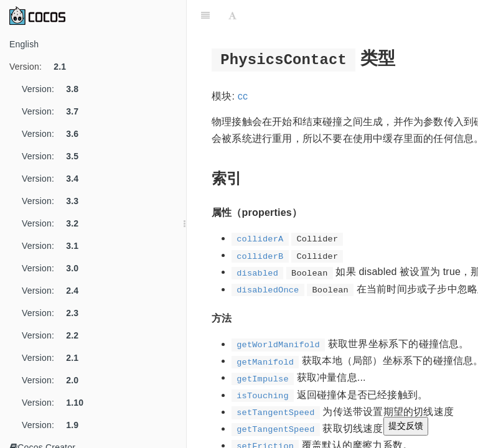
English (24, 44)
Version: (42, 67)
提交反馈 (406, 426)
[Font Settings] (232, 16)
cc (243, 96)
